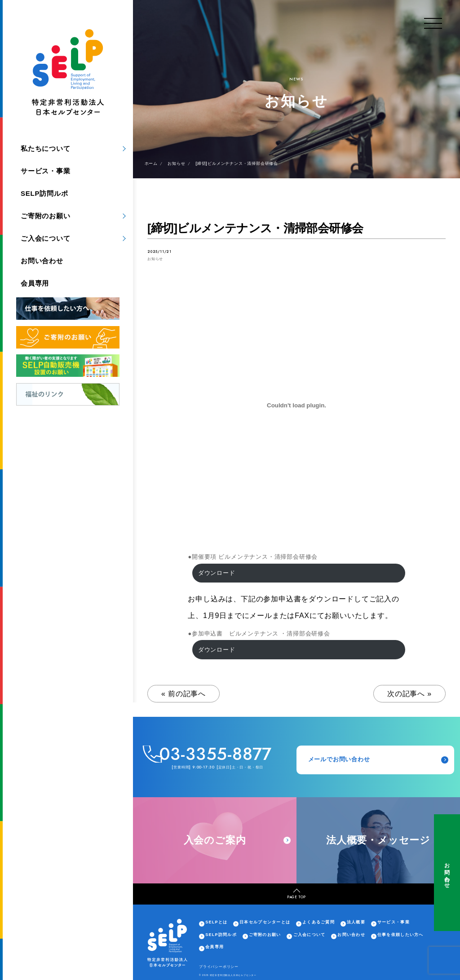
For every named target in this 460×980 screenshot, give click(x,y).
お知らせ (155, 259)
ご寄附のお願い (46, 216)
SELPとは (216, 922)
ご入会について (46, 238)
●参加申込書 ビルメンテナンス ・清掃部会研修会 (259, 633)
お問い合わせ (447, 873)
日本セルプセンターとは (265, 922)
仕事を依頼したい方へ (400, 935)
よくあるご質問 (318, 922)
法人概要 (356, 922)
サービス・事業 (46, 171)
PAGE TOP (296, 894)
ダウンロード (217, 573)
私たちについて (46, 148)
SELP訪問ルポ (44, 193)
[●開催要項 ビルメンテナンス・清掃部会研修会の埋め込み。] (296, 405)
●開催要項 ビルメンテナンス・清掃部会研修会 (253, 557)
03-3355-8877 (216, 754)
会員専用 (35, 283)
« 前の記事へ (184, 694)
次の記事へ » (409, 694)
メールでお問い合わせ (378, 759)
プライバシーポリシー (219, 967)
